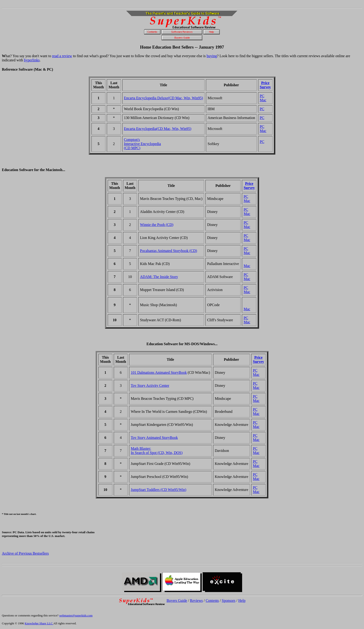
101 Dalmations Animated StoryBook (159, 372)
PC (262, 96)
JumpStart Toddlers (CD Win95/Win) (158, 490)
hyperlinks (32, 60)
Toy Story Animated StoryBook (154, 438)
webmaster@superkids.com (76, 615)
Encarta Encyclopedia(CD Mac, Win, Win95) (158, 129)
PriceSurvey (265, 85)
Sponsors (229, 601)
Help (242, 601)
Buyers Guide (177, 601)
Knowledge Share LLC (39, 623)
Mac (263, 100)
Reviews (196, 601)
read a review (62, 56)
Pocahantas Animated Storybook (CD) (169, 251)
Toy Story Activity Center (150, 386)
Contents (212, 601)
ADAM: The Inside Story (159, 277)
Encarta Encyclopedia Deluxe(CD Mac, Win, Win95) (164, 98)
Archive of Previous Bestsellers (25, 553)
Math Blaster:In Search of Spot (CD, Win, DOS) (157, 451)
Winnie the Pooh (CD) (157, 225)
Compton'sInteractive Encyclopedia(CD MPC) (142, 144)
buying (212, 56)
